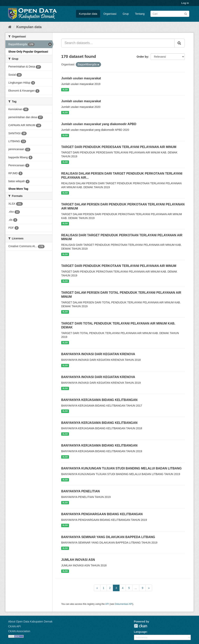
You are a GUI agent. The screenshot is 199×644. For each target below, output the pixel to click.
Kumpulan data (88, 14)
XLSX (65, 90)
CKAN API (14, 626)
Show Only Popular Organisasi (28, 52)
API (107, 604)
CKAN (141, 626)
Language (140, 632)
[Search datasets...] (118, 43)
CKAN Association (19, 631)
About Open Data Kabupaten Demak (30, 621)
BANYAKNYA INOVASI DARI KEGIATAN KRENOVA (98, 354)
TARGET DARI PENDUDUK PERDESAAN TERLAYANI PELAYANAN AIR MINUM (119, 147)
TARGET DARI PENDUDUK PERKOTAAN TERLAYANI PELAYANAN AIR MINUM (119, 266)
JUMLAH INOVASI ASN (78, 560)
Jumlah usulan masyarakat (81, 78)
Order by (142, 57)
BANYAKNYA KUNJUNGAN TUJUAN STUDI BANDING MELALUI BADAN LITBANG (121, 468)
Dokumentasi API (124, 604)
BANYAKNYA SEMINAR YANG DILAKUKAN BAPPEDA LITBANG (108, 537)
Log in (185, 3)
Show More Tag (18, 189)
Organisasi (110, 14)
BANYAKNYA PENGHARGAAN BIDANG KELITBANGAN (102, 514)
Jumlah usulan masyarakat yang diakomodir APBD (99, 124)
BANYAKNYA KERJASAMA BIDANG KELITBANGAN (99, 400)
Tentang (140, 14)
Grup (126, 14)
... (136, 588)
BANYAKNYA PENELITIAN (80, 491)
